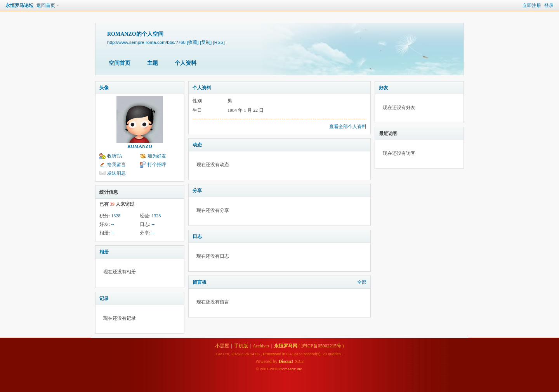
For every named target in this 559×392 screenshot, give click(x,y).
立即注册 (532, 5)
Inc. (300, 369)
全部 (362, 282)
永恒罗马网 (286, 346)
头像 (104, 88)
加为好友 (157, 156)
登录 (549, 5)
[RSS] (219, 42)
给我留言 (116, 165)
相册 (104, 252)
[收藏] (193, 42)
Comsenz (288, 369)
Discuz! (286, 361)
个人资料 (186, 63)
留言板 (200, 282)
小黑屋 (222, 346)
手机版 (241, 346)
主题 (153, 63)
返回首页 (46, 5)
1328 (116, 216)
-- (113, 224)
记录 (104, 298)
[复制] (206, 42)
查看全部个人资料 (348, 127)
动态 (197, 145)
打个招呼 (157, 165)
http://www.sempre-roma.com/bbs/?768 (146, 42)
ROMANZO (140, 146)
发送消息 (116, 173)
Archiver (261, 346)
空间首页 (120, 63)
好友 (384, 88)
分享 (197, 191)
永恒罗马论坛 (19, 5)
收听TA (115, 156)
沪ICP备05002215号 (321, 346)
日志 (197, 236)
